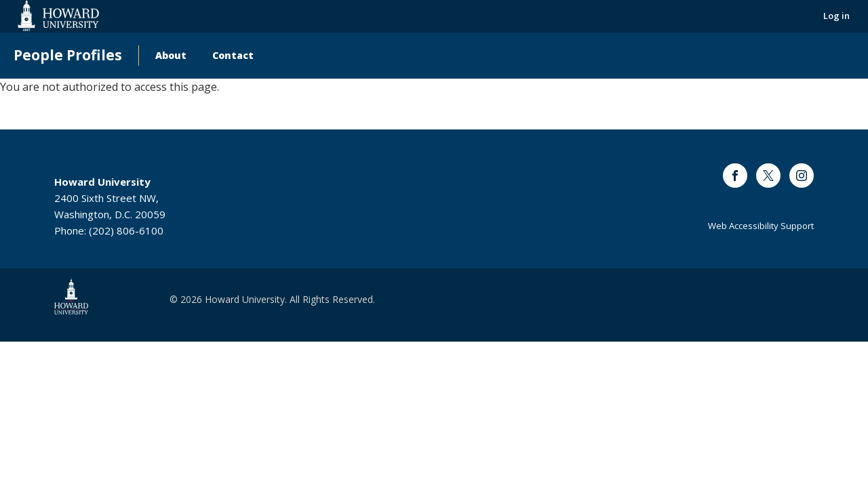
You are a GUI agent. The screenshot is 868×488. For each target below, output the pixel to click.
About (171, 55)
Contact (233, 55)
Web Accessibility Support (761, 226)
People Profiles (68, 55)
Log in (836, 16)
